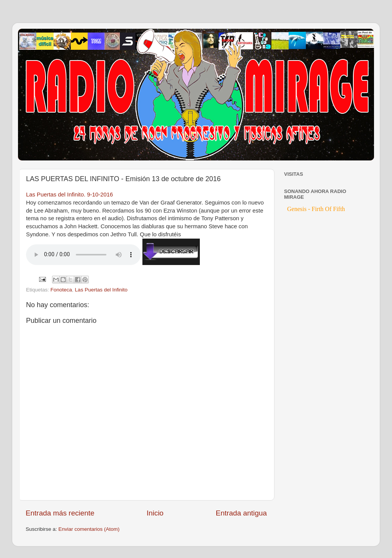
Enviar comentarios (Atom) (89, 529)
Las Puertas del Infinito (101, 290)
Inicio (155, 513)
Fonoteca (61, 290)
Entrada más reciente (60, 513)
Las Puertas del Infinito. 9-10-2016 (69, 195)
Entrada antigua (241, 513)
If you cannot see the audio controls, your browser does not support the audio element (83, 255)
